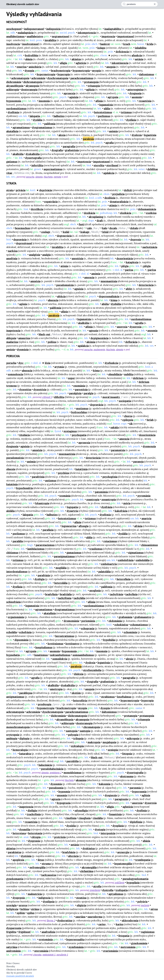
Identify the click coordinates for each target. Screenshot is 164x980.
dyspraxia (34, 841)
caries (102, 924)
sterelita (99, 165)
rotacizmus (110, 541)
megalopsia (109, 742)
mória (127, 503)
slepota (39, 177)
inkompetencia (87, 33)
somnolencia (15, 374)
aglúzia (90, 89)
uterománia (41, 951)
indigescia (44, 898)
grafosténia (72, 150)
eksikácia (126, 213)
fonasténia (115, 814)
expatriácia (51, 201)
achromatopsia (20, 78)
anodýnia (12, 258)
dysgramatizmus (42, 127)
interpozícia (108, 833)
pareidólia (73, 761)
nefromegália (37, 867)
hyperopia (64, 74)
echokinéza (121, 625)
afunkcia (137, 55)
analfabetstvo (35, 36)
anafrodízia (48, 932)
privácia (21, 190)
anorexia (122, 327)
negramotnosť (61, 36)
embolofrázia (126, 560)
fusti (82, 224)
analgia (46, 255)
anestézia (78, 258)
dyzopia (29, 70)
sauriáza (80, 917)
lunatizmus (41, 655)
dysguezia (111, 795)
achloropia (13, 89)
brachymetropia (61, 70)
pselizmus (104, 116)
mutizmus (82, 408)
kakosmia (105, 784)
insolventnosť (30, 44)
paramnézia (118, 450)
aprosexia (69, 93)
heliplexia (12, 909)
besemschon (22, 228)
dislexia (79, 674)
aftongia (83, 526)
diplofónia (136, 822)
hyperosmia (139, 791)
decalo (113, 228)
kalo (105, 228)
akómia (91, 342)
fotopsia (127, 754)
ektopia (36, 837)
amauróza (24, 338)
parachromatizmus (82, 78)
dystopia (100, 829)
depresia (136, 239)
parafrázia (44, 575)
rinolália (98, 818)
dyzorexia (136, 327)
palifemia (50, 124)
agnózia (74, 97)
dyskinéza (89, 848)
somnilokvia (60, 659)
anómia (113, 131)
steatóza (81, 898)
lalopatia (35, 116)
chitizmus (12, 553)
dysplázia (118, 826)
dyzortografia (33, 158)
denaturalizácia (119, 201)
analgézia (35, 255)
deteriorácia (146, 285)
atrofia (97, 886)
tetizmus (126, 112)
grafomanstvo (143, 617)
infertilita (37, 165)
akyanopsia (32, 86)
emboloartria (109, 564)
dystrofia (108, 890)
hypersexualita (75, 939)
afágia (63, 63)
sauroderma (95, 917)
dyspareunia (14, 928)
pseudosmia (56, 788)
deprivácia (46, 190)
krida (150, 44)
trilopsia (78, 738)
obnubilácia (115, 374)
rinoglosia (85, 818)
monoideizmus (73, 772)
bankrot (105, 44)
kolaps (101, 48)
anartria (146, 518)
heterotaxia (35, 833)
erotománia (46, 939)
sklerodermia (130, 920)
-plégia (146, 266)
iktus (41, 860)
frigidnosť (25, 932)
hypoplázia (133, 882)
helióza (25, 909)
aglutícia (81, 63)
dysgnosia (135, 93)
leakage (85, 232)
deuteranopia (29, 89)
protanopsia (91, 82)
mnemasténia (109, 281)
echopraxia (88, 628)
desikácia (90, 213)
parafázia (48, 530)
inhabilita (141, 48)
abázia (29, 59)
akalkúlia (18, 154)
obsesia (11, 469)
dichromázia (14, 82)
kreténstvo (72, 644)
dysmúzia (23, 349)
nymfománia (76, 947)
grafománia (125, 617)
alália (107, 108)
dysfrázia (107, 507)
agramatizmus (21, 127)
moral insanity (111, 397)
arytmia (59, 367)
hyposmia (64, 791)
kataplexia (132, 262)
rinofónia (71, 818)
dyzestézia (40, 389)
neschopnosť (14, 29)
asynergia (123, 852)
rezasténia (145, 101)
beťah (150, 420)
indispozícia (53, 29)
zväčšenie (120, 882)
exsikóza (151, 213)
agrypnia (113, 97)
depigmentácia (100, 338)
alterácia (73, 856)
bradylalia (66, 594)
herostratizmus (65, 636)
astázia (139, 59)
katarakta (25, 754)
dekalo (134, 228)
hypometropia (81, 70)
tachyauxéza (49, 875)
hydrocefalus (79, 412)
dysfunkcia (111, 363)
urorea (23, 905)
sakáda (115, 427)
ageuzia (94, 330)
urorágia (11, 905)
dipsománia (21, 640)
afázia (64, 311)
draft (100, 220)
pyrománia (144, 496)
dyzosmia (56, 784)
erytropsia (13, 735)
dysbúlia (116, 304)
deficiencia (122, 52)
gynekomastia (15, 879)
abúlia (105, 304)
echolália (12, 632)
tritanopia (94, 86)
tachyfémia (65, 598)
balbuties (59, 116)
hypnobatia (13, 655)
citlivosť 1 (47, 397)
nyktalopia (77, 746)
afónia (99, 101)
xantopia (85, 731)
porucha (30, 177)
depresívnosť (24, 243)
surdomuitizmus (16, 108)
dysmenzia (149, 446)
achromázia (38, 78)
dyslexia (137, 135)
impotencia (108, 36)
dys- (21, 363)
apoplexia (18, 860)
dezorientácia (125, 258)
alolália (10, 511)
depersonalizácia (109, 296)
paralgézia (75, 393)
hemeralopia (20, 750)
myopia (96, 70)
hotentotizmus (103, 112)
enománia (79, 386)
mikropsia (133, 738)
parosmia (135, 788)
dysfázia (131, 120)
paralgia (88, 393)
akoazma (81, 780)
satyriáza (12, 947)
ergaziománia (16, 617)
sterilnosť (112, 165)
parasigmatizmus (64, 556)
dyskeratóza (65, 920)
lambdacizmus (36, 549)
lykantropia (42, 503)
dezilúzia (110, 198)
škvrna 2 (51, 920)
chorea (128, 416)
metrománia (128, 947)
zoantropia (93, 499)
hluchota (48, 177)
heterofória (80, 700)
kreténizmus (55, 644)
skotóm (76, 693)
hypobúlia (109, 640)
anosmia (152, 330)
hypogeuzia (64, 803)
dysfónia (142, 810)
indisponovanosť (34, 29)
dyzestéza (25, 389)
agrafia (110, 143)
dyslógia (40, 579)
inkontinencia (120, 63)
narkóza (13, 251)
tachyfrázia (116, 594)
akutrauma (127, 776)
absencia (53, 300)
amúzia (11, 349)
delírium (138, 378)
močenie (145, 905)
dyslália (38, 120)
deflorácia (131, 342)
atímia (113, 205)
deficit (128, 190)
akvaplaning (96, 217)
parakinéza (15, 852)
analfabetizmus (15, 36)
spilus (31, 913)
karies (120, 924)
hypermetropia (46, 74)
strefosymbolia (92, 670)
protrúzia (60, 837)
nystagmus (70, 431)
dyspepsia (19, 898)
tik (131, 424)
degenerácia (64, 236)
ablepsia (11, 338)
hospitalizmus (44, 647)
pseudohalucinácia (52, 769)
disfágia (32, 810)
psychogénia (110, 477)
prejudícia (118, 194)
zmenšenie (95, 890)
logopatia (72, 507)
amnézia (35, 281)
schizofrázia (13, 602)
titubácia (25, 435)
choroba (37, 955)
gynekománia (139, 943)
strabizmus (108, 697)
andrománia (13, 951)
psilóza (52, 342)
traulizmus (96, 549)
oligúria (81, 905)
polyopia (73, 735)
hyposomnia (14, 101)
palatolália (104, 571)
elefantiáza (87, 871)
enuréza (22, 67)
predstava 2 (56, 772)
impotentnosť (126, 36)
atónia (64, 266)
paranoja (138, 461)
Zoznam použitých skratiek (20, 976)
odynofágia (81, 810)
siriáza (35, 909)
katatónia (12, 484)
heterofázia (124, 579)
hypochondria (24, 488)
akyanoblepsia (15, 86)
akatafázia (12, 131)
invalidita (50, 40)
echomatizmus (139, 625)
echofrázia (25, 632)
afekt (129, 289)
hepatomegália (123, 864)
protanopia (131, 716)
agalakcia (109, 173)
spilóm (21, 913)
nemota (57, 177)
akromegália (89, 867)
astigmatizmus (15, 697)
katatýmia (82, 469)
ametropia (56, 689)
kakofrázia (121, 511)
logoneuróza (69, 526)
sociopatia (125, 401)
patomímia (101, 492)
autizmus (51, 480)
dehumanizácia (147, 209)
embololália (143, 560)
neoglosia (95, 590)
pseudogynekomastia (136, 879)
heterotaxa (19, 833)
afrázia (138, 526)
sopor (72, 378)
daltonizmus (147, 74)
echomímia (130, 632)
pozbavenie (99, 349)
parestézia (81, 389)
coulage (46, 232)
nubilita (129, 374)
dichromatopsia (33, 82)
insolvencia (13, 44)
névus (154, 909)
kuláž (66, 232)
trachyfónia (34, 814)
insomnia (44, 101)
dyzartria (72, 511)
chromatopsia (92, 727)
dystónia (26, 856)
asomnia (137, 97)
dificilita (59, 397)
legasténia (150, 135)
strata (10, 190)
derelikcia (37, 209)
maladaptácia (26, 33)
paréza (129, 270)
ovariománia (110, 951)
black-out (45, 334)
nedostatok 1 (49, 955)
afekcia (61, 296)
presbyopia (45, 704)
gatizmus (12, 162)
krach (127, 44)
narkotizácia (150, 247)
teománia (65, 496)
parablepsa (26, 693)
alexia (62, 135)
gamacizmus (74, 553)
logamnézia (106, 105)
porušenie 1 (62, 955)
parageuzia (121, 799)
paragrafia (69, 146)
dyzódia (71, 826)
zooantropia (109, 499)
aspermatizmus (53, 169)
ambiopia (12, 738)
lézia (48, 363)
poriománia (88, 621)
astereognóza (135, 89)
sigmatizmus (136, 553)
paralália (18, 541)
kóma (114, 300)
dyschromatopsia (58, 78)
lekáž (105, 232)
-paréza (151, 270)
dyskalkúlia (33, 154)
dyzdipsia (49, 901)
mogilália (61, 568)
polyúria (142, 901)
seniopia (113, 750)
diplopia (24, 738)
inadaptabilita (113, 29)
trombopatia (143, 860)
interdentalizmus (17, 571)
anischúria (35, 67)
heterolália (61, 583)
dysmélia (25, 829)
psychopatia (79, 435)
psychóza (63, 473)
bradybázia (69, 852)
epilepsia (128, 420)
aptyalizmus (116, 894)
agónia (23, 304)
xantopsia (72, 731)
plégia (125, 266)
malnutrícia (35, 894)
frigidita (11, 932)
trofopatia (122, 890)
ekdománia (115, 621)
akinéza (76, 59)
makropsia (94, 742)
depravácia (20, 239)
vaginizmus (148, 932)
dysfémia (13, 112)
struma (46, 864)
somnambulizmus (83, 655)
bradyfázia (51, 594)
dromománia (71, 621)
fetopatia (124, 936)
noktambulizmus (60, 655)
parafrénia (38, 477)
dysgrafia (57, 150)
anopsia (111, 67)
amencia (89, 277)
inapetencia (13, 330)
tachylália (79, 598)
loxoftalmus (124, 697)
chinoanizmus (149, 545)
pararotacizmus (45, 545)
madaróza (12, 342)
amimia (96, 274)
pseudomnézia (65, 285)
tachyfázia (131, 594)
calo (89, 228)
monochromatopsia (18, 727)
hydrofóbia (31, 55)
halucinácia (45, 765)
